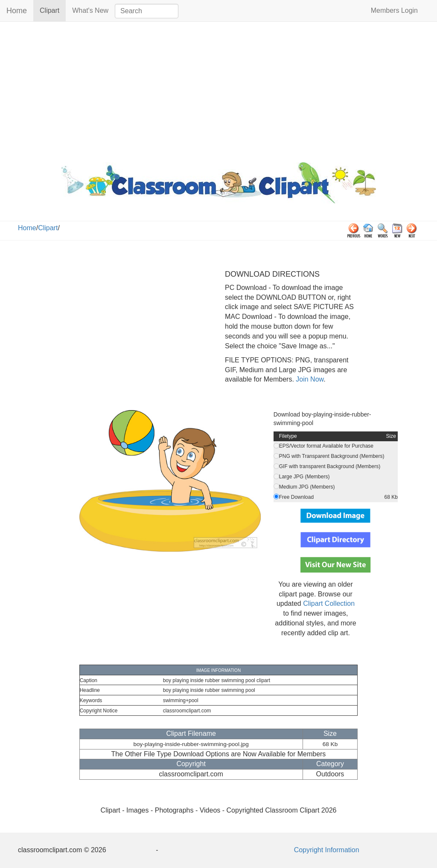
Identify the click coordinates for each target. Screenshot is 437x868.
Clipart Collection (329, 603)
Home (17, 11)
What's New (90, 10)
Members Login (394, 10)
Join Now (309, 379)
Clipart (53, 10)
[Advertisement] (218, 90)
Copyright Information (327, 850)
